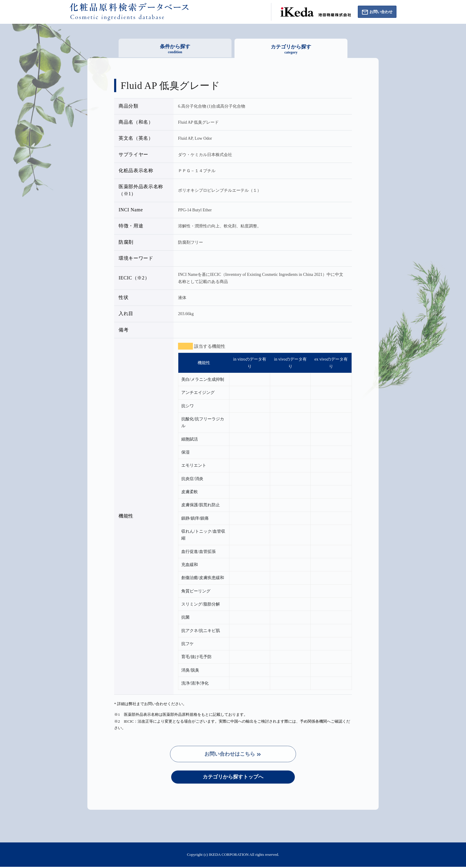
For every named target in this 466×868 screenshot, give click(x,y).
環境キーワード (136, 258)
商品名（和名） (136, 122)
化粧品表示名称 (136, 171)
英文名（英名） (136, 138)
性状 (123, 298)
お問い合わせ (375, 12)
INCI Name (131, 210)
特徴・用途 (131, 226)
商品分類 (129, 106)
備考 (123, 330)
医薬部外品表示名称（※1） (141, 190)
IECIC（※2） (134, 278)
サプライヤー (133, 155)
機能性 (126, 516)
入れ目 (126, 314)
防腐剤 (126, 242)
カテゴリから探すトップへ (233, 778)
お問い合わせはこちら (233, 754)
